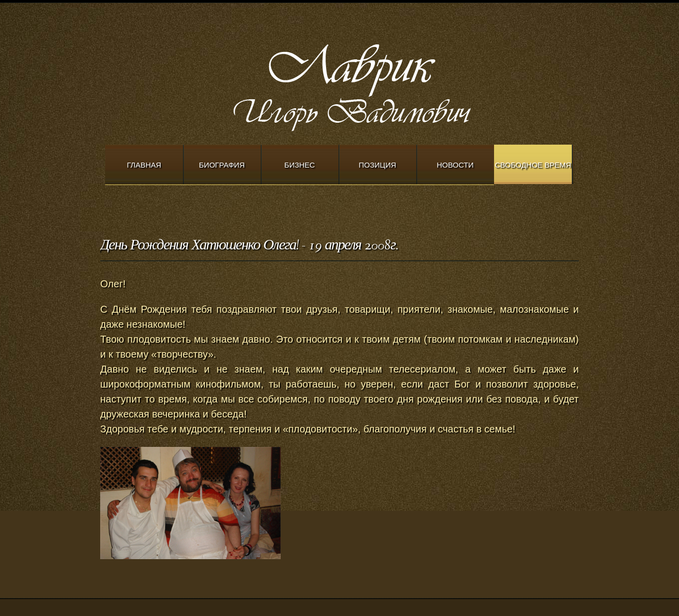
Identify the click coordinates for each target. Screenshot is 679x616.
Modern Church (379, 85)
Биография (222, 165)
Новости (455, 165)
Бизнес (299, 165)
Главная (144, 165)
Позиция (378, 165)
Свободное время (533, 165)
